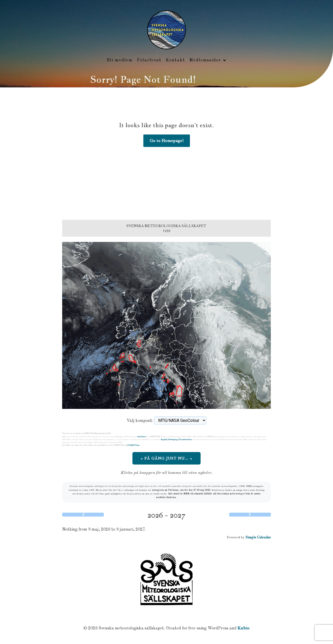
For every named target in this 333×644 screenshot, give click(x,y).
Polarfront (149, 60)
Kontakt (175, 60)
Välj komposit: (140, 421)
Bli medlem (120, 60)
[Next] (250, 515)
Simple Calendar (258, 537)
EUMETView (133, 445)
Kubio (244, 628)
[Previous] (83, 515)
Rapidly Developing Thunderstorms (176, 440)
